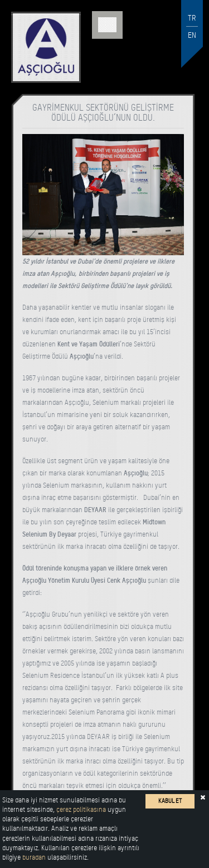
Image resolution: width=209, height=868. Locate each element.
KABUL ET (170, 801)
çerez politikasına (81, 810)
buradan (34, 857)
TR (192, 18)
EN (192, 35)
